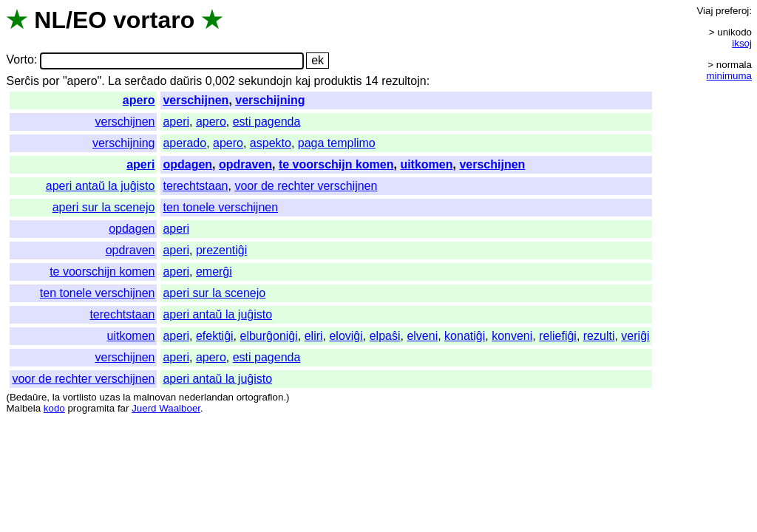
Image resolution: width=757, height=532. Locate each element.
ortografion (260, 397)
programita (91, 408)
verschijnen (196, 100)
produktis (338, 81)
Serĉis (22, 81)
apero (139, 100)
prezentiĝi (221, 250)
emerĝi (214, 272)
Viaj (705, 11)
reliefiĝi (558, 336)
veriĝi (635, 336)
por (51, 81)
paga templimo (337, 143)
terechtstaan (195, 186)
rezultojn (404, 81)
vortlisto (80, 397)
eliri (314, 336)
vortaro (154, 20)
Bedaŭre (28, 397)
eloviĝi (346, 336)
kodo (54, 408)
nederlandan (206, 397)
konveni (512, 336)
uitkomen (426, 164)
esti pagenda (267, 122)
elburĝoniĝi (269, 336)
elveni (422, 336)
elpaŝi (385, 336)
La (115, 81)
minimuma (729, 76)
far (123, 408)
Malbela (23, 408)
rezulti (599, 336)
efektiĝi (215, 336)
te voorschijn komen (336, 164)
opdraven (245, 164)
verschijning (270, 100)
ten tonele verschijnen (220, 207)
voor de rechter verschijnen (306, 186)
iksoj (742, 43)
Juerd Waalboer (166, 408)
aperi (176, 122)
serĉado (145, 81)
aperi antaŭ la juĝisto (101, 186)
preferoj (732, 11)
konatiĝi (465, 336)
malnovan (155, 397)
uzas (109, 397)
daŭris (186, 81)
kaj (303, 81)
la (56, 397)
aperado (184, 143)
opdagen (187, 164)
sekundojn (265, 81)
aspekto (271, 143)
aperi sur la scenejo (104, 207)
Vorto (20, 60)
